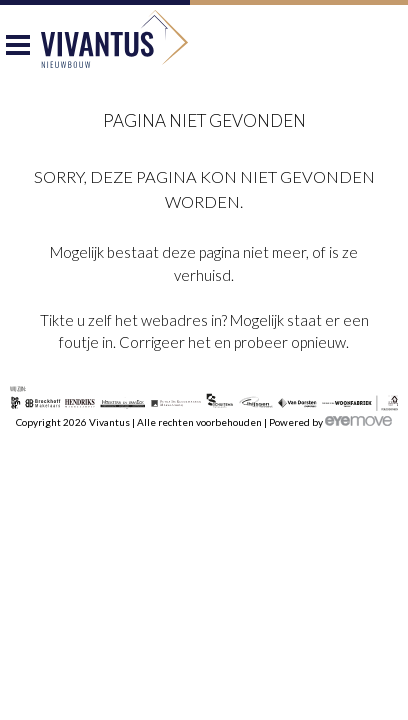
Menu (18, 49)
